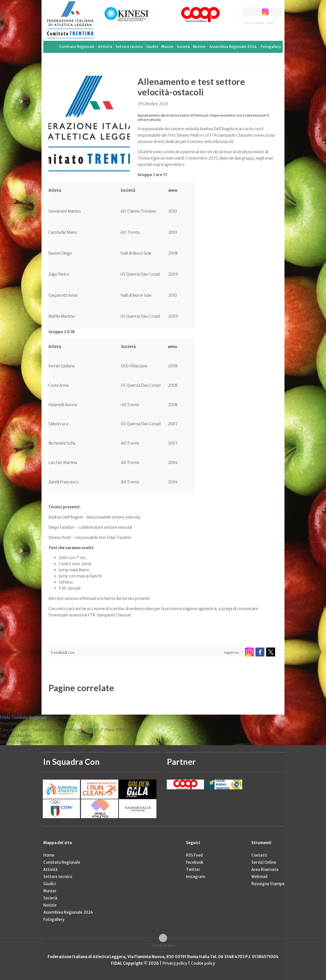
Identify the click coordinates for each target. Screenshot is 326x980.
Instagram (195, 877)
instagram (265, 12)
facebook (246, 12)
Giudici (152, 47)
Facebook (195, 862)
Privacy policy (175, 963)
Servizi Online (264, 862)
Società (183, 47)
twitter (256, 12)
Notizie (199, 47)
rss (275, 12)
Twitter (193, 869)
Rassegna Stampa (268, 884)
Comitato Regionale (77, 47)
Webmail (259, 877)
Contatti (259, 855)
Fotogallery (271, 47)
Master (167, 47)
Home (49, 855)
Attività (105, 47)
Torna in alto (163, 945)
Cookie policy (203, 963)
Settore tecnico (129, 47)
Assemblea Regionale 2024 (233, 47)
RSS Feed (194, 855)
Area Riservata (265, 869)
